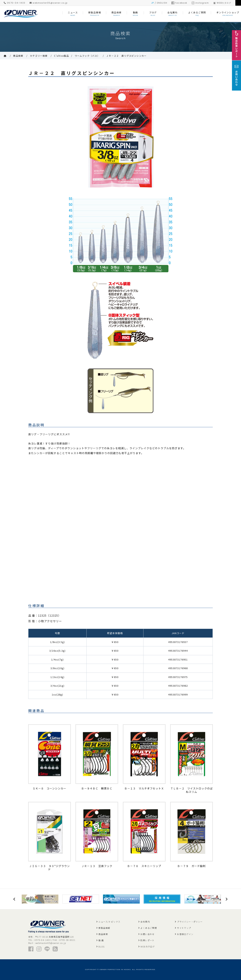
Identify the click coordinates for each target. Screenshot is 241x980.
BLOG (102, 946)
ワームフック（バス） (87, 56)
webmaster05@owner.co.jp (49, 3)
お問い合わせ (147, 934)
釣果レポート (147, 940)
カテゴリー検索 (39, 56)
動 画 (101, 940)
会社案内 (145, 922)
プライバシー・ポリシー (190, 922)
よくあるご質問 (149, 928)
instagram (200, 3)
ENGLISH (162, 3)
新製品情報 (104, 928)
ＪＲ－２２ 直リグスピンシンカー (126, 56)
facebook (179, 3)
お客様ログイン (185, 934)
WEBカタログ (222, 3)
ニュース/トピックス (109, 922)
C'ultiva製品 (61, 56)
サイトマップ (184, 928)
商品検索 (18, 56)
